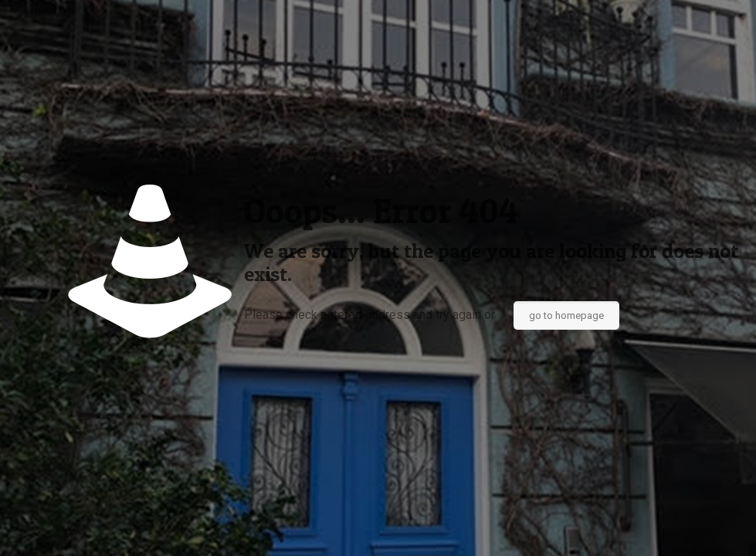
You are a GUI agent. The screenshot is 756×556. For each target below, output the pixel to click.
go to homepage (566, 315)
